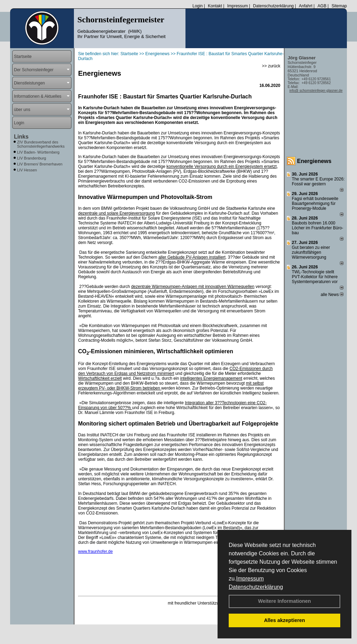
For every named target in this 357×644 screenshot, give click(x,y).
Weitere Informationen (284, 601)
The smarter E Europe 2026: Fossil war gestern (318, 182)
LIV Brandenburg (32, 158)
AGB (322, 6)
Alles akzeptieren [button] (284, 620)
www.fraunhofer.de (95, 552)
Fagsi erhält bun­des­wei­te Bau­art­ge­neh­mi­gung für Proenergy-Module (315, 203)
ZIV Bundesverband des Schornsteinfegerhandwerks (41, 144)
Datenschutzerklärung (256, 587)
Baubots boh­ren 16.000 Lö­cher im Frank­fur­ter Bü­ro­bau (317, 228)
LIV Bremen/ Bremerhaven (40, 164)
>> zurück (271, 66)
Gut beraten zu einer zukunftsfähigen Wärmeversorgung (311, 252)
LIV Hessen (27, 170)
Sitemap (339, 6)
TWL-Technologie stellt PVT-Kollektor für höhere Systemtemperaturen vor (315, 277)
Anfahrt (306, 6)
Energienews (314, 161)
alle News (332, 295)
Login (198, 6)
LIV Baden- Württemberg (38, 152)
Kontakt (215, 6)
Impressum (250, 579)
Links (21, 137)
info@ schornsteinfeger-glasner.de (316, 91)
